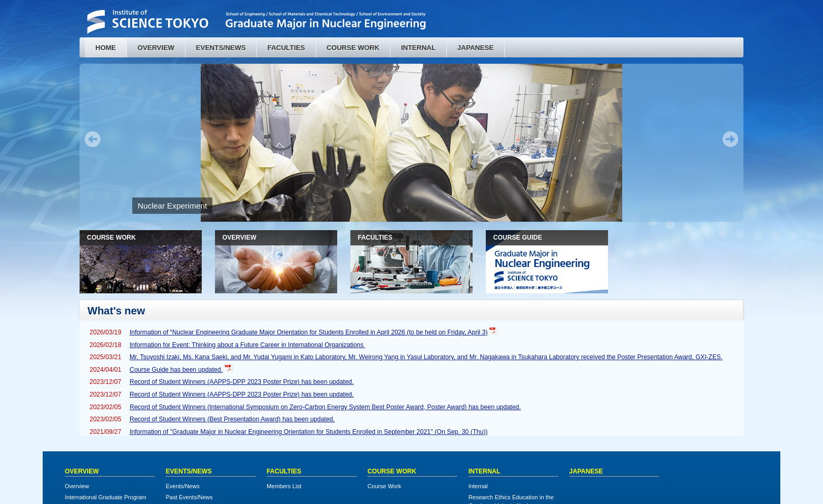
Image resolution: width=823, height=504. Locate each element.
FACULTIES (286, 48)
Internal (478, 486)
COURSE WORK (353, 48)
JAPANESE (476, 48)
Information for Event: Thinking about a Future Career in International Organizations (247, 345)
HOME (106, 48)
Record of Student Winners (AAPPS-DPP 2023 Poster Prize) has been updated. (242, 382)
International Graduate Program (106, 497)
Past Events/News (189, 497)
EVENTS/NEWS (221, 48)
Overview (77, 486)
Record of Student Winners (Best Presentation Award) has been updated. (232, 419)
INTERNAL (418, 48)
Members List (284, 486)
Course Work (384, 486)
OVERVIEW (156, 48)
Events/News (182, 486)
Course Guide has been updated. (176, 370)
